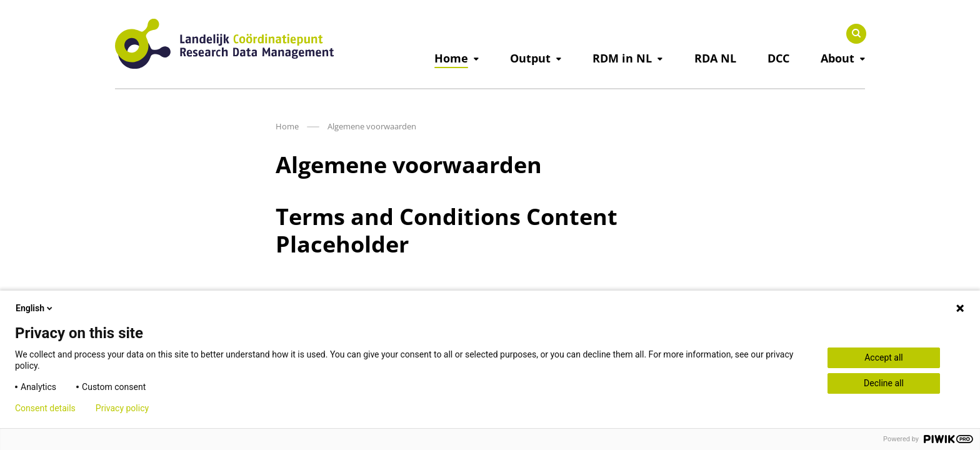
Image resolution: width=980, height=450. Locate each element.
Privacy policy (122, 408)
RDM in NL (622, 58)
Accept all (884, 357)
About (837, 58)
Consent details (45, 408)
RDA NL (715, 58)
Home (451, 58)
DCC (778, 58)
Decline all (884, 383)
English (35, 308)
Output (530, 58)
